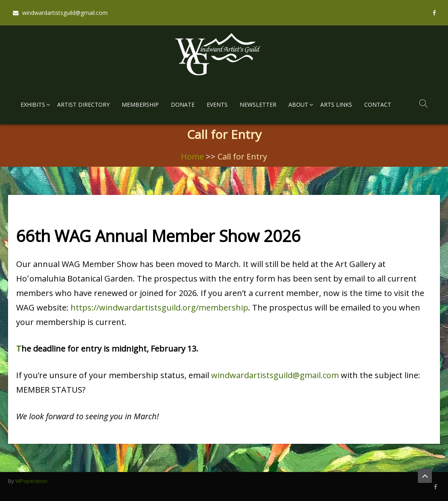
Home (192, 156)
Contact (378, 105)
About (298, 105)
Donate (183, 105)
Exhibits (33, 105)
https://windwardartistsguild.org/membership (159, 307)
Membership (140, 105)
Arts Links (336, 105)
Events (217, 105)
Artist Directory (83, 105)
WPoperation (31, 481)
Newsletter (258, 105)
